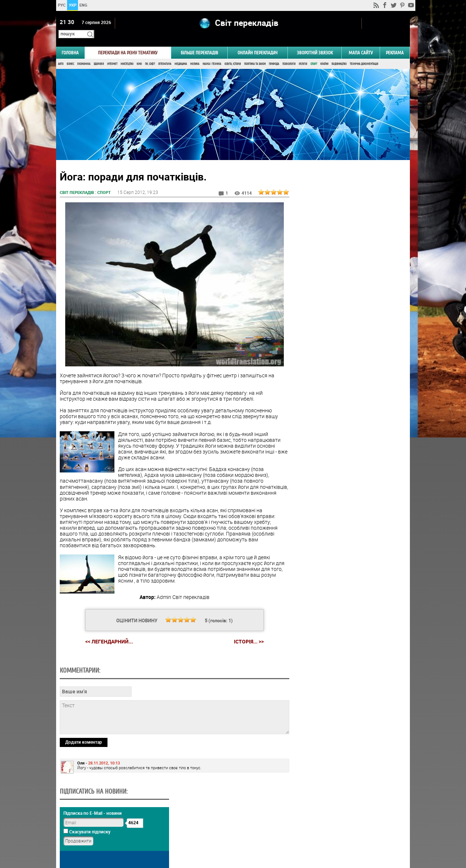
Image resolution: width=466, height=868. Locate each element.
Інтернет (112, 54)
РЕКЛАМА (395, 42)
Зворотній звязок (315, 42)
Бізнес (70, 54)
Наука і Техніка (212, 54)
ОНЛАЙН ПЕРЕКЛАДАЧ (258, 42)
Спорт (314, 54)
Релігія (303, 54)
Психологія (289, 54)
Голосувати (348, 484)
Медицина (181, 54)
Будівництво (339, 54)
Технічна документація (364, 54)
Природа (274, 54)
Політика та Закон (255, 54)
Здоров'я (99, 54)
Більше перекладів (199, 42)
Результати (348, 496)
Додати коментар (84, 782)
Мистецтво (127, 54)
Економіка (84, 54)
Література (165, 54)
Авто (61, 54)
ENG (83, 5)
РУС (62, 5)
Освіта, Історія (233, 54)
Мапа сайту (361, 42)
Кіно (139, 54)
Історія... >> (246, 631)
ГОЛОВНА (70, 42)
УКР (73, 5)
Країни (324, 54)
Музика (195, 54)
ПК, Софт (150, 54)
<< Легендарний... (106, 631)
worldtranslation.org (337, 830)
